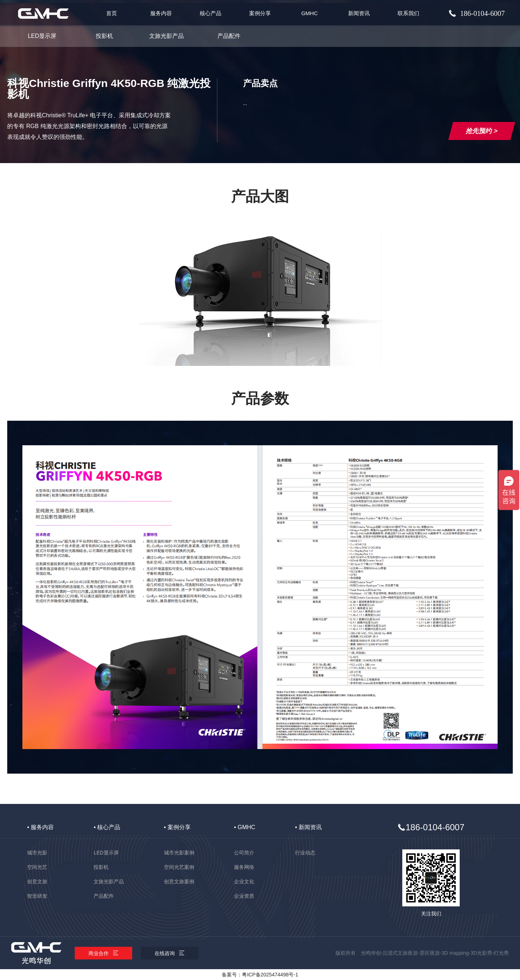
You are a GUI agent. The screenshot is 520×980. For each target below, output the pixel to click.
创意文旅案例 (179, 881)
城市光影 (37, 853)
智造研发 (37, 896)
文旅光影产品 (166, 36)
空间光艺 (37, 867)
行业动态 (305, 853)
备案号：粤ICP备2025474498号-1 (260, 975)
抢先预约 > (482, 131)
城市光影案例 (179, 853)
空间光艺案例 (179, 867)
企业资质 (244, 896)
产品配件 (229, 36)
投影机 (104, 36)
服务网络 (244, 867)
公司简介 (244, 853)
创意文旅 (37, 881)
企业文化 (244, 881)
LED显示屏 (42, 36)
